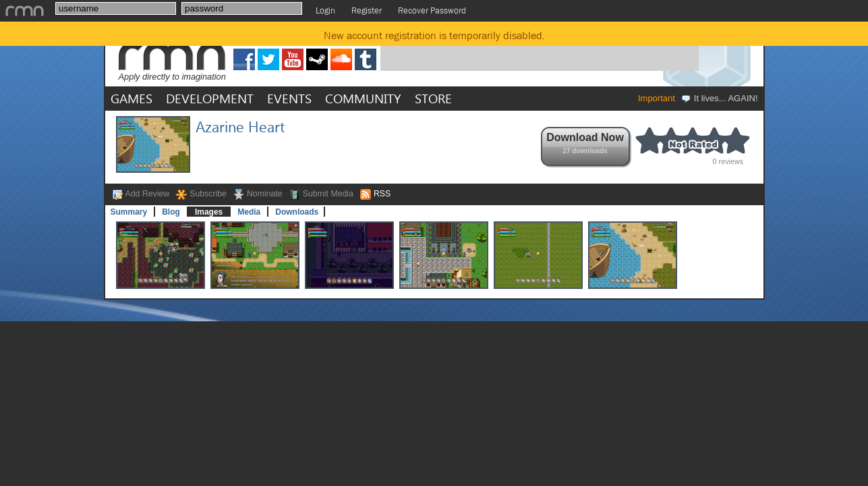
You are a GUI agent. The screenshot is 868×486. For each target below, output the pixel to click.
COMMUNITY (363, 98)
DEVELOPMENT (210, 98)
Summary (129, 212)
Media (249, 212)
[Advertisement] (540, 49)
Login (325, 10)
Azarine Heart (240, 126)
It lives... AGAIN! (719, 98)
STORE (433, 98)
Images (209, 212)
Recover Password (432, 10)
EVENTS (289, 98)
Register (367, 10)
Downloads (297, 212)
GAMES (132, 98)
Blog (171, 212)
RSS (382, 194)
